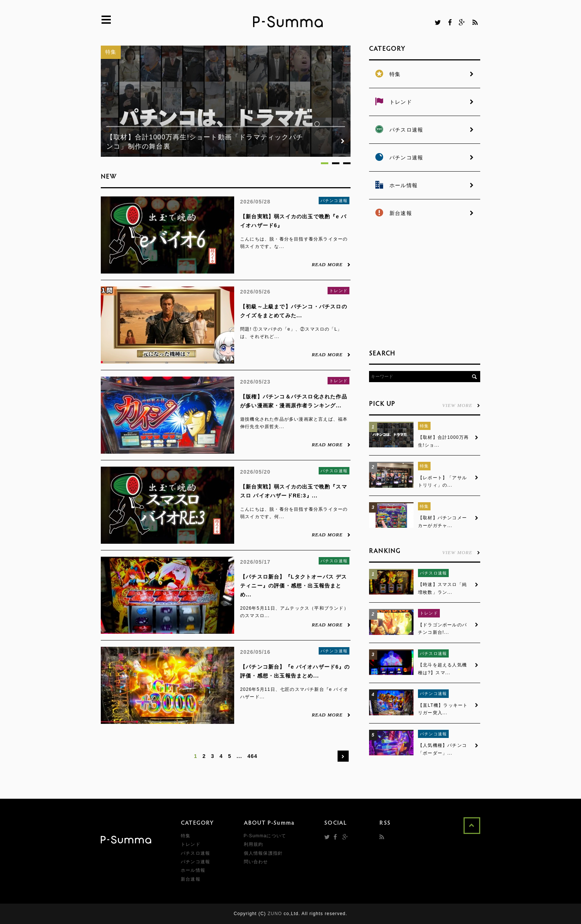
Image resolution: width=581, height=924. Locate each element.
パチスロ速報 (334, 471)
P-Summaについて (265, 836)
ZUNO (275, 914)
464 (253, 756)
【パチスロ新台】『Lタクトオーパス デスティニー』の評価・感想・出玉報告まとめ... (293, 586)
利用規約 (254, 844)
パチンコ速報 (334, 201)
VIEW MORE (461, 405)
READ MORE (331, 264)
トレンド (338, 291)
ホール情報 (193, 870)
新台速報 (191, 879)
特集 (111, 52)
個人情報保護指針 (263, 853)
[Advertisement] (425, 285)
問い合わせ (256, 862)
